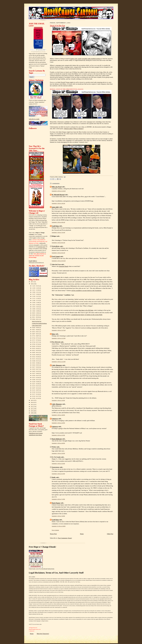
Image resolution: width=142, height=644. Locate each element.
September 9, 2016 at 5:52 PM (58, 464)
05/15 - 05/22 (36, 359)
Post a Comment (55, 530)
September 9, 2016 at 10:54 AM (59, 261)
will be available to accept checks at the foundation (86, 290)
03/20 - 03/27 (36, 375)
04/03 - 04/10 (36, 371)
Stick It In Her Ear (37, 321)
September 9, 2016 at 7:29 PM (58, 516)
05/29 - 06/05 (36, 355)
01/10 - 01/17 (36, 396)
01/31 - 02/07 (36, 390)
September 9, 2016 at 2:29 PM (58, 423)
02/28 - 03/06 (36, 382)
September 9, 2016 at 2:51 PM (58, 435)
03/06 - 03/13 (36, 380)
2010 (32, 411)
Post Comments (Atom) (65, 538)
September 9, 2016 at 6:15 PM (58, 474)
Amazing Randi (64, 266)
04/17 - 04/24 (36, 367)
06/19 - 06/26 (36, 348)
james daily (55, 207)
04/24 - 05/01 (36, 365)
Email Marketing (36, 52)
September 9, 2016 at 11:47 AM (59, 330)
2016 (32, 284)
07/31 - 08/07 (36, 336)
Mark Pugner (56, 503)
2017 (32, 282)
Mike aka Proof (57, 187)
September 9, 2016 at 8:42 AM (58, 243)
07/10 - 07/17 (36, 342)
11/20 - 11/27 (36, 296)
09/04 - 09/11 (36, 319)
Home (82, 534)
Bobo (53, 334)
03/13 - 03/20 (36, 378)
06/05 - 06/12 (36, 352)
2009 (32, 413)
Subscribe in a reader (34, 119)
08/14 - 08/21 (36, 332)
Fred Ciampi (56, 256)
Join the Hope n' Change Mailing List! (38, 34)
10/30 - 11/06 (36, 303)
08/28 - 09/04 (36, 328)
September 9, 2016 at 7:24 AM (58, 232)
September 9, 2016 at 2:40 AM (58, 203)
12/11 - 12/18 (36, 290)
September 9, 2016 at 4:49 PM (58, 443)
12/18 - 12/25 (36, 288)
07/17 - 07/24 (36, 340)
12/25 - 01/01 (36, 286)
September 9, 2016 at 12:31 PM (59, 338)
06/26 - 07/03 (36, 346)
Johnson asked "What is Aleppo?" (74, 129)
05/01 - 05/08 (36, 363)
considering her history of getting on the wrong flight (87, 315)
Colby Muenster (57, 365)
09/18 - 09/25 (36, 315)
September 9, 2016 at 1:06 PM (58, 415)
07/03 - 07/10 (36, 344)
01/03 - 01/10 (36, 398)
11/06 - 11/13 (36, 300)
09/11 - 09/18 (36, 317)
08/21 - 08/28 (36, 330)
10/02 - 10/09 (36, 311)
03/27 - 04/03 (36, 373)
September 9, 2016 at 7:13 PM (58, 499)
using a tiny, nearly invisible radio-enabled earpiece (86, 59)
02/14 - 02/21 (36, 386)
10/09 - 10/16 (36, 309)
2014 (32, 402)
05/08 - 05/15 (36, 361)
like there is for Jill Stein (86, 310)
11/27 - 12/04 (36, 294)
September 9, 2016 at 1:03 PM (58, 400)
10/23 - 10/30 (36, 305)
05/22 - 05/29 (36, 357)
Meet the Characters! (43, 634)
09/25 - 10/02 (36, 313)
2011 (32, 409)
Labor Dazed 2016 (37, 325)
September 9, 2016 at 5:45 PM (58, 453)
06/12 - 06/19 (36, 350)
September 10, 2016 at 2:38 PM (59, 526)
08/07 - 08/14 (36, 334)
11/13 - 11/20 (36, 298)
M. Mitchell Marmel (58, 195)
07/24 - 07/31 (36, 338)
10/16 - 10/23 (36, 307)
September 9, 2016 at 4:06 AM (58, 222)
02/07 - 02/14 (36, 388)
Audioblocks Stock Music (35, 435)
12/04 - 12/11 (36, 292)
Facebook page (41, 247)
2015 (32, 400)
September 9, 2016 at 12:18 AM (59, 191)
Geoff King (55, 226)
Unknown (55, 419)
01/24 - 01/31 (36, 392)
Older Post (110, 534)
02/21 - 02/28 (36, 384)
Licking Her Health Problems (39, 323)
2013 (32, 405)
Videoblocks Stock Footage (36, 433)
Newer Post (53, 534)
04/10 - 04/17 (36, 369)
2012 (32, 407)
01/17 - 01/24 (36, 394)
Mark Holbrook (57, 439)
